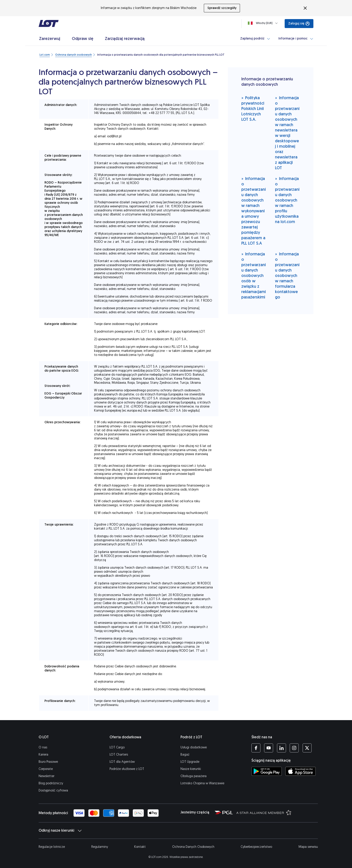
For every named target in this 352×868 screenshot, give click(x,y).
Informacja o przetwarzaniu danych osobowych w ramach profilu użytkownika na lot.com (287, 200)
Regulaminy (100, 847)
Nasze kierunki (191, 769)
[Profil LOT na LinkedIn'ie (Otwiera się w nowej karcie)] (281, 748)
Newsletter (46, 776)
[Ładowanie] (264, 23)
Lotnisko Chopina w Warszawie (202, 783)
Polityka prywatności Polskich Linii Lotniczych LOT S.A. (253, 108)
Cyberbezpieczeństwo (256, 847)
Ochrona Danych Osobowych (193, 847)
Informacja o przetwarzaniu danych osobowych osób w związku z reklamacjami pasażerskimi (254, 275)
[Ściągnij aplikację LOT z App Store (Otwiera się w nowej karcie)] (300, 771)
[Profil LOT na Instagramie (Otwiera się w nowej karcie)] (294, 748)
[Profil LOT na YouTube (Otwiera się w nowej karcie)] (269, 748)
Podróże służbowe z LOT (127, 769)
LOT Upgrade (190, 762)
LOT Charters (119, 755)
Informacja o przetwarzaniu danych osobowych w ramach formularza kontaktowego (287, 275)
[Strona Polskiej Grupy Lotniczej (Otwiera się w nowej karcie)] (224, 812)
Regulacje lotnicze (52, 847)
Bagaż (185, 755)
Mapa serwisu (308, 847)
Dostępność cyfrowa (53, 790)
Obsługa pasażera (194, 776)
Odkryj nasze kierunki (60, 831)
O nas (43, 747)
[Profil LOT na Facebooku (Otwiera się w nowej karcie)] (256, 748)
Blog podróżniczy (51, 783)
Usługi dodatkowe (194, 747)
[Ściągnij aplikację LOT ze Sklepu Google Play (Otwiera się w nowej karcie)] (267, 771)
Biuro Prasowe (48, 762)
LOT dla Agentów (122, 762)
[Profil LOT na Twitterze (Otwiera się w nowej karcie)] (307, 748)
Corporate (46, 769)
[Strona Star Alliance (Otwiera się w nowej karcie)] (264, 812)
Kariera (43, 755)
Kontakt (140, 847)
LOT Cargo (117, 747)
